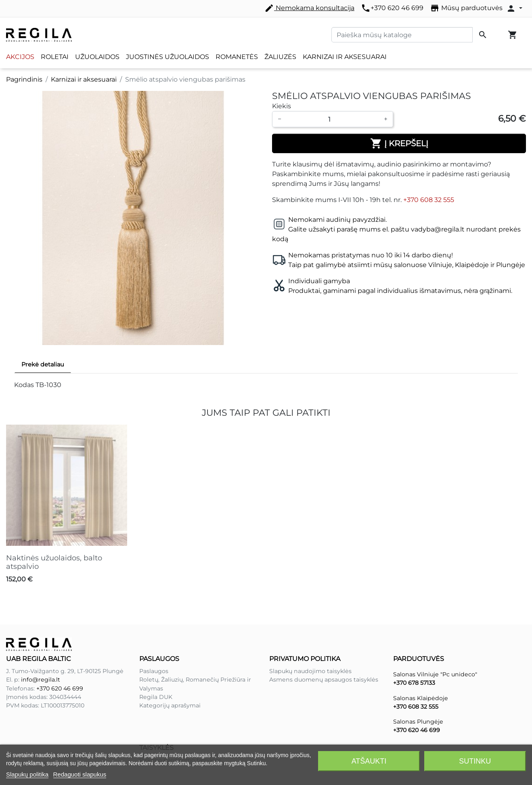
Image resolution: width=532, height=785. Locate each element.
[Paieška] (402, 35)
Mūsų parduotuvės (466, 8)
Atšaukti (369, 761)
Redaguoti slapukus (80, 774)
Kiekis (282, 106)
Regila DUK (156, 697)
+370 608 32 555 (429, 200)
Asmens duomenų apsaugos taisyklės (324, 680)
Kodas (24, 385)
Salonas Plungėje (418, 722)
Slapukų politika (27, 774)
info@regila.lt (41, 680)
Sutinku (475, 761)
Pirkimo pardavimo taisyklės (180, 733)
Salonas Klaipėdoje (421, 698)
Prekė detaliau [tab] (43, 364)
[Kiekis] (333, 119)
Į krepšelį (399, 143)
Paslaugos (154, 671)
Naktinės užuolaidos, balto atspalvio (54, 562)
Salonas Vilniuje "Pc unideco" (435, 674)
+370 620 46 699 (392, 8)
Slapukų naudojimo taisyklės (310, 671)
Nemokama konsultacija (309, 8)
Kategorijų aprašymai (170, 705)
